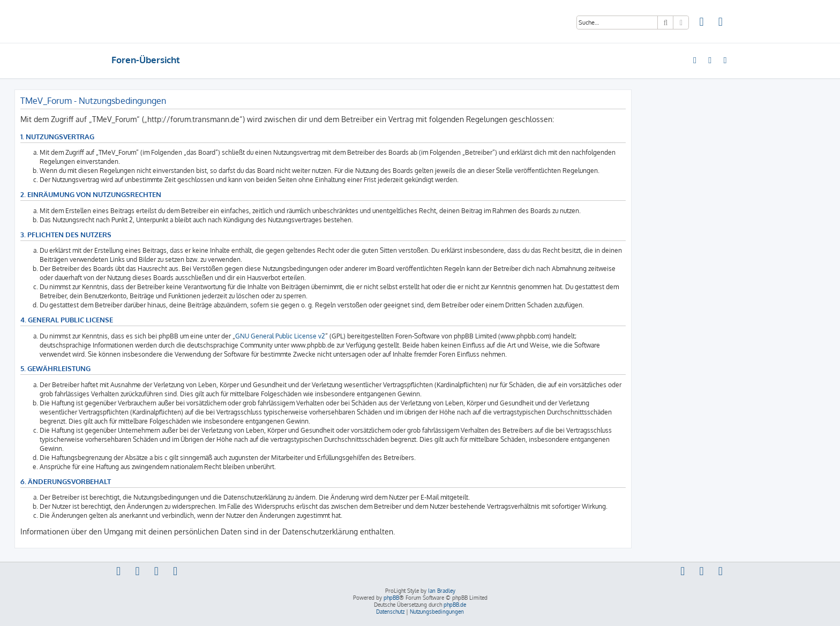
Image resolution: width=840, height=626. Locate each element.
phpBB (391, 598)
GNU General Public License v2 (280, 336)
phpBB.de (455, 605)
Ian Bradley (442, 591)
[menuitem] (702, 23)
